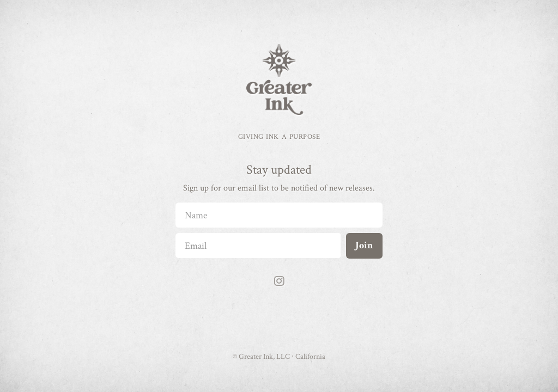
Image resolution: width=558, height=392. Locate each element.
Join (364, 245)
